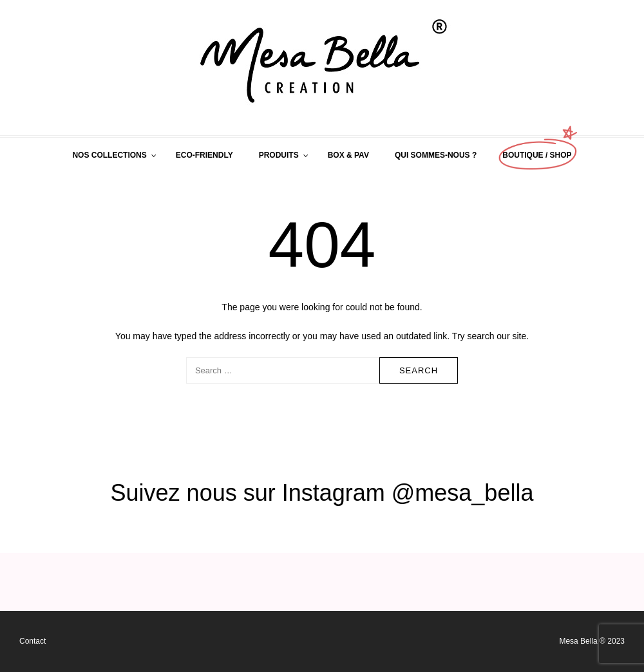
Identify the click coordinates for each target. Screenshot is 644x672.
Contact (33, 641)
